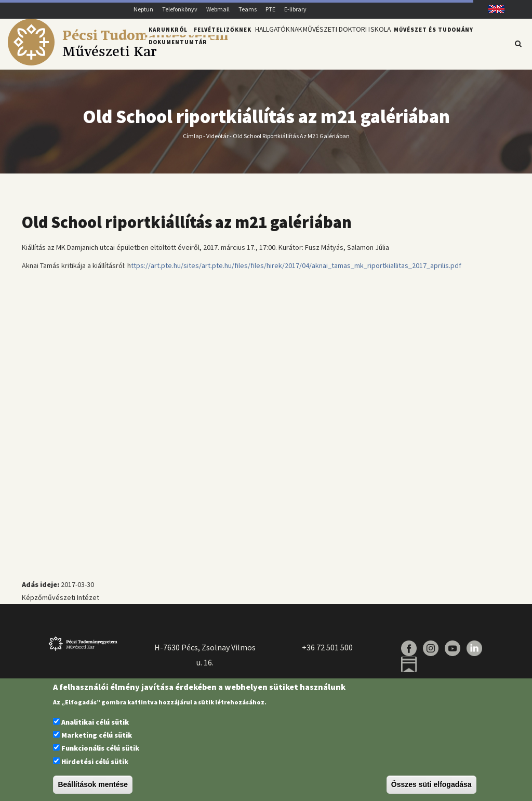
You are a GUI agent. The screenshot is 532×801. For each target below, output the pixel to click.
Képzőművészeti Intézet (61, 604)
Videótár (217, 142)
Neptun (143, 9)
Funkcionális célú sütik (100, 748)
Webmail (218, 9)
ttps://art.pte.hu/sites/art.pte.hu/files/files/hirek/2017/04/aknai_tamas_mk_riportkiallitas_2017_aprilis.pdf (296, 271)
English (493, 9)
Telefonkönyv (180, 9)
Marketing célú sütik (97, 735)
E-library (295, 9)
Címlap (192, 142)
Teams (248, 9)
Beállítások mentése (93, 784)
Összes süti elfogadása (431, 784)
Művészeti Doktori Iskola (359, 43)
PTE (270, 9)
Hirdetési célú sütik (95, 762)
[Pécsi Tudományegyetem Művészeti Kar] (118, 63)
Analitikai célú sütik (95, 722)
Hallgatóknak (282, 43)
